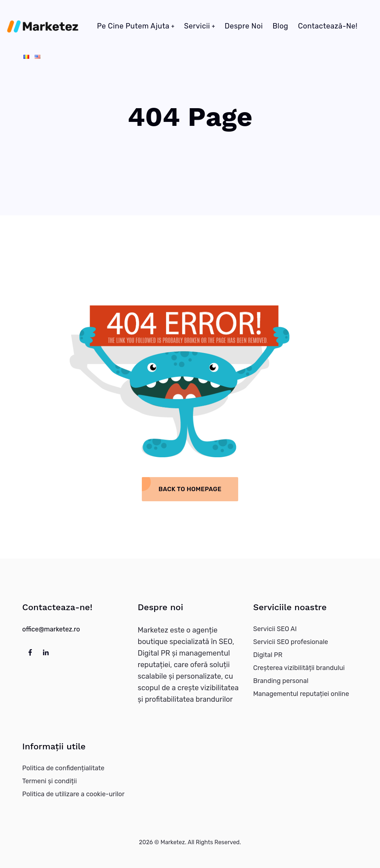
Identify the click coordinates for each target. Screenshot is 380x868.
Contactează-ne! (328, 26)
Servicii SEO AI (275, 629)
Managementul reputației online (301, 694)
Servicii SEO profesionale (291, 642)
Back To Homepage (190, 489)
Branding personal (281, 681)
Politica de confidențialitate (64, 768)
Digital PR (268, 655)
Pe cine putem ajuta (133, 26)
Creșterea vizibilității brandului (299, 668)
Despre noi (244, 26)
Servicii (197, 26)
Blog (280, 26)
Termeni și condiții (50, 781)
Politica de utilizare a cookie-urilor (74, 794)
